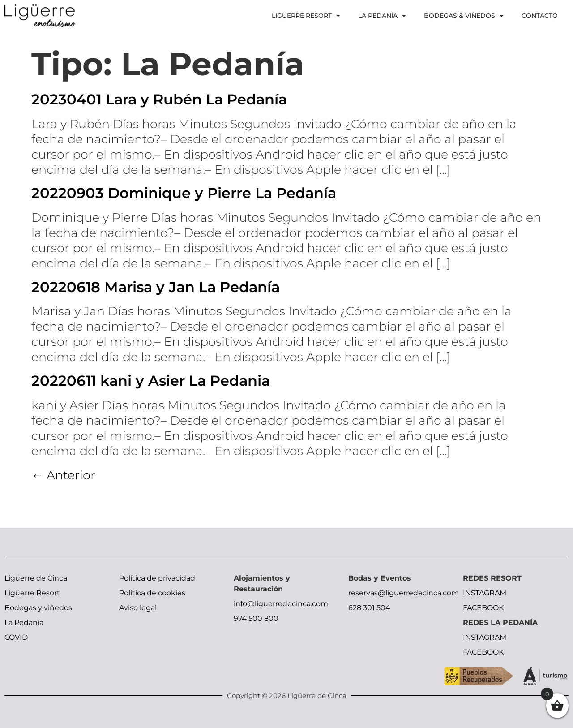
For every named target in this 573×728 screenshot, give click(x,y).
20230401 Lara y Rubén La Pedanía (159, 99)
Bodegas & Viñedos (464, 16)
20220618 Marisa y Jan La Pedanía (156, 287)
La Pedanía (382, 16)
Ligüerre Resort (306, 16)
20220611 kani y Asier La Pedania (151, 381)
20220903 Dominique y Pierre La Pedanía (184, 193)
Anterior (63, 475)
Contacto (540, 16)
